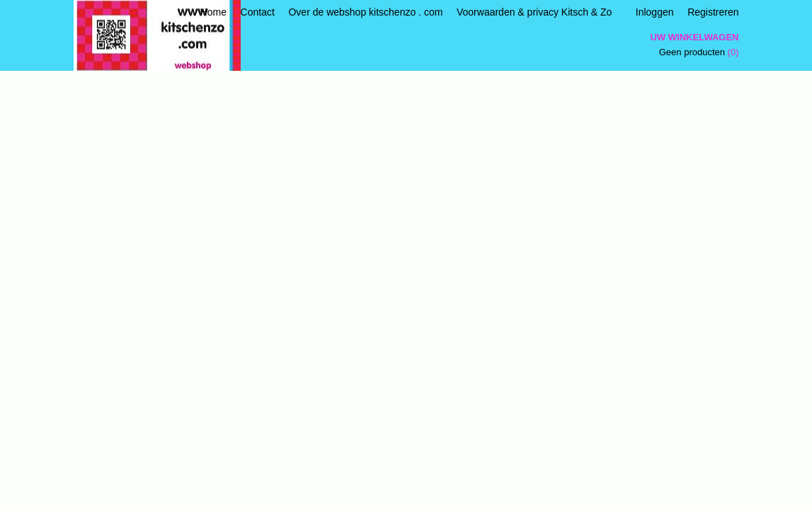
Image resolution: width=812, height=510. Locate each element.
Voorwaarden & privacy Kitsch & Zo (534, 12)
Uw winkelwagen (695, 37)
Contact (258, 12)
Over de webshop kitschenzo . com (365, 12)
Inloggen (655, 12)
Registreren (713, 12)
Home (213, 12)
